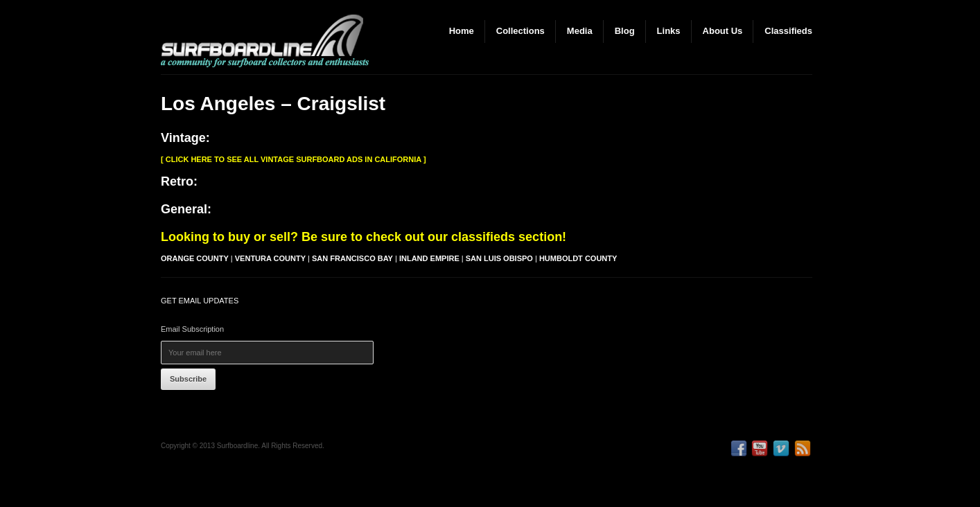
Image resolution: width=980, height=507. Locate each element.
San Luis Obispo (499, 258)
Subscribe (188, 379)
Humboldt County (578, 258)
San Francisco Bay (352, 258)
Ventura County (270, 258)
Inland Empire (429, 258)
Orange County (195, 258)
